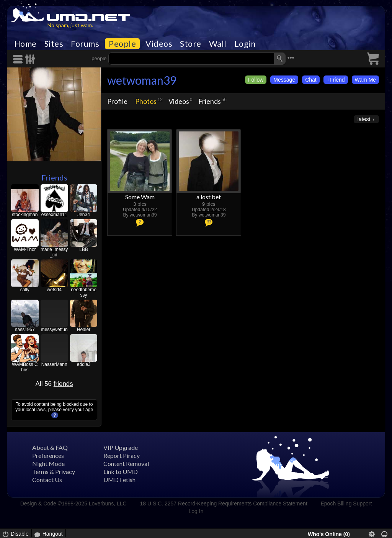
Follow (256, 80)
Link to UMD (121, 472)
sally (25, 290)
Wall (218, 44)
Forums (85, 44)
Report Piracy (122, 455)
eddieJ (84, 364)
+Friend (336, 80)
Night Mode (48, 463)
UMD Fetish (119, 480)
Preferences (48, 455)
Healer (84, 330)
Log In (196, 511)
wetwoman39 (142, 80)
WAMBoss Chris (25, 367)
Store (191, 44)
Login (245, 44)
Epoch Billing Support (346, 504)
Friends (54, 177)
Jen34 (84, 215)
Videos (159, 44)
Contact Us (47, 480)
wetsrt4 (54, 290)
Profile (117, 101)
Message (284, 80)
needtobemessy (84, 292)
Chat (311, 80)
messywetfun (54, 330)
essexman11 (54, 215)
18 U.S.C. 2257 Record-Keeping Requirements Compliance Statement (223, 504)
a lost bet (209, 197)
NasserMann (54, 364)
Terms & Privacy (54, 472)
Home (25, 44)
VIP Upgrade (121, 447)
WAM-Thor (25, 249)
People (122, 44)
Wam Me (365, 80)
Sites (54, 44)
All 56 (54, 384)
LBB (84, 249)
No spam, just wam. (70, 25)
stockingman (25, 215)
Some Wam (140, 197)
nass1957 (25, 330)
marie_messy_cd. (54, 252)
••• (291, 58)
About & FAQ (50, 447)
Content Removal (126, 463)
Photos (146, 101)
